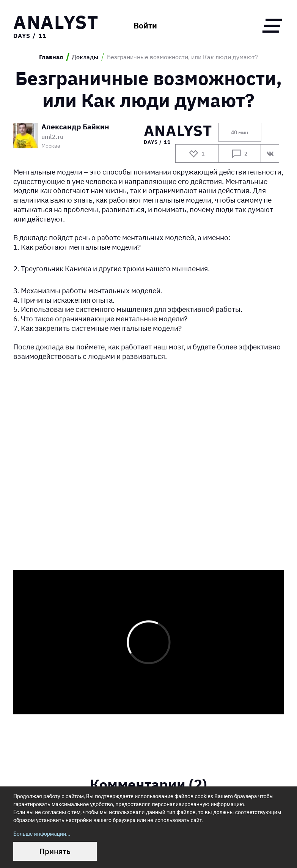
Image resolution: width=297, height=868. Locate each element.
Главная (51, 57)
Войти (145, 26)
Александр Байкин (75, 127)
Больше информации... (42, 834)
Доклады (85, 57)
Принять (55, 851)
